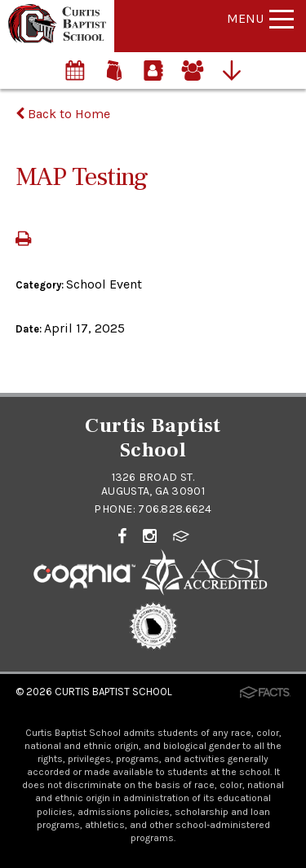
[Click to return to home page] (57, 39)
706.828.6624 (175, 509)
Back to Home (63, 114)
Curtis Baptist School (113, 692)
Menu (260, 18)
